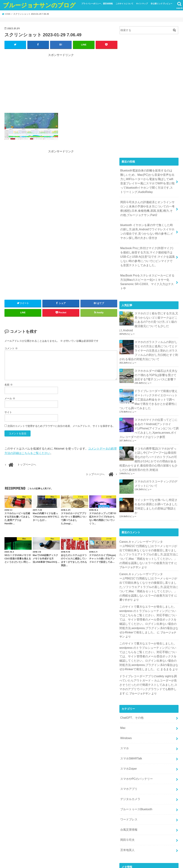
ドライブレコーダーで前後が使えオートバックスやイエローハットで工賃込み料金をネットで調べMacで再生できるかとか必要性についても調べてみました (148, 382)
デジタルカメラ (129, 749)
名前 (9, 384)
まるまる (158, 626)
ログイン (125, 820)
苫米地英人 (127, 796)
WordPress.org (128, 838)
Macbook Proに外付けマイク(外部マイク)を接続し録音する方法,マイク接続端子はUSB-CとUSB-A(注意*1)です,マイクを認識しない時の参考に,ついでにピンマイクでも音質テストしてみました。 (148, 250)
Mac (123, 682)
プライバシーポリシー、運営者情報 (97, 4)
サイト (8, 412)
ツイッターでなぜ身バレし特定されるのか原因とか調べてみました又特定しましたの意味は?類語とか (156, 482)
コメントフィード (130, 832)
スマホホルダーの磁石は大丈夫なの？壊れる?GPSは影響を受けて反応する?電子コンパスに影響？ (156, 359)
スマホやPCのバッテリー (135, 730)
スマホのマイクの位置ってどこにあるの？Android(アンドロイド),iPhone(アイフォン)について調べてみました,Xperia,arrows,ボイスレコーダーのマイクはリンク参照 (149, 409)
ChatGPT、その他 (131, 673)
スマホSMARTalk (130, 711)
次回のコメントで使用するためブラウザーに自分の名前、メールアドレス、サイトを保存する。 (61, 426)
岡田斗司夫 (127, 786)
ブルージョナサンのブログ (39, 5)
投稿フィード (127, 826)
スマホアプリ (128, 739)
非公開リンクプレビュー (161, 4)
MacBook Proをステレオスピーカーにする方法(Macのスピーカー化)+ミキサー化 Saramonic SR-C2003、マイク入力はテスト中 (147, 274)
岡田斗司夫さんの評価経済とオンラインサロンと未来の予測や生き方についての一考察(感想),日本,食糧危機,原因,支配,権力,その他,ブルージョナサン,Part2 (147, 206)
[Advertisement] (61, 82)
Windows (125, 692)
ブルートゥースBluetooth (135, 758)
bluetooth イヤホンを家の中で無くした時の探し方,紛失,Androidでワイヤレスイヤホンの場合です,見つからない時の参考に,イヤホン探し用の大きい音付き (148, 227)
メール (10, 398)
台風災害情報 (128, 777)
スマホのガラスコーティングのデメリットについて (156, 461)
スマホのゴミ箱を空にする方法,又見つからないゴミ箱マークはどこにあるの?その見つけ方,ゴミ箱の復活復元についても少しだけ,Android (156, 310)
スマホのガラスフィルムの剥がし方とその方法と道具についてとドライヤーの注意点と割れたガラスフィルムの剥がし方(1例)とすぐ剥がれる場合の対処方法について (149, 335)
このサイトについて (124, 4)
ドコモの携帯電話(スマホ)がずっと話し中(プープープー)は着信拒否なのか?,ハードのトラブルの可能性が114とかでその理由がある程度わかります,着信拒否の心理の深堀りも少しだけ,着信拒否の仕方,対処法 (148, 438)
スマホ (124, 701)
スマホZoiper (128, 720)
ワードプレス (128, 767)
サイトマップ (142, 4)
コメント (11, 348)
